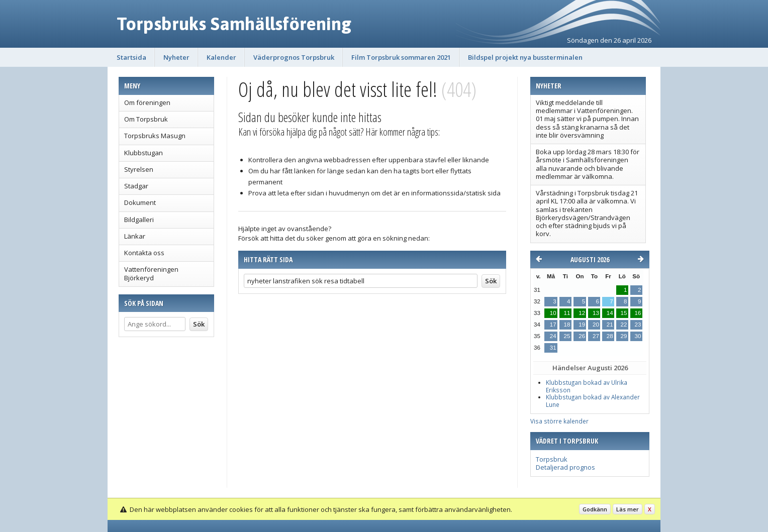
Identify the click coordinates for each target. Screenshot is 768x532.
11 (567, 313)
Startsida (131, 57)
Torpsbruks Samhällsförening (234, 24)
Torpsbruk (552, 459)
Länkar (135, 236)
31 (553, 348)
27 (596, 336)
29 (624, 336)
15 (624, 313)
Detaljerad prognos (565, 467)
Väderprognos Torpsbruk (294, 57)
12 (582, 313)
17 (553, 325)
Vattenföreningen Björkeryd (151, 273)
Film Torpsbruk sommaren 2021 (401, 57)
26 (582, 336)
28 (610, 336)
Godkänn (595, 509)
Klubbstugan (143, 153)
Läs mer (628, 509)
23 (638, 325)
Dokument (140, 202)
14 (610, 313)
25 (567, 336)
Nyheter (176, 57)
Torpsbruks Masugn (155, 136)
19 (582, 325)
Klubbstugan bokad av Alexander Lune (593, 401)
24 (553, 336)
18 (567, 325)
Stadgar (136, 186)
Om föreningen (147, 102)
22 (624, 325)
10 (553, 313)
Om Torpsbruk (146, 119)
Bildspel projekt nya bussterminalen (525, 57)
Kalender (221, 57)
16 (638, 313)
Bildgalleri (139, 220)
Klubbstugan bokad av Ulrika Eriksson (587, 386)
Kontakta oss (144, 253)
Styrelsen (139, 169)
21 (610, 325)
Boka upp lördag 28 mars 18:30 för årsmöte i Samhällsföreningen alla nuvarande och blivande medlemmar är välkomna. (588, 164)
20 (596, 325)
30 (638, 336)
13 (596, 313)
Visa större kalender (559, 421)
